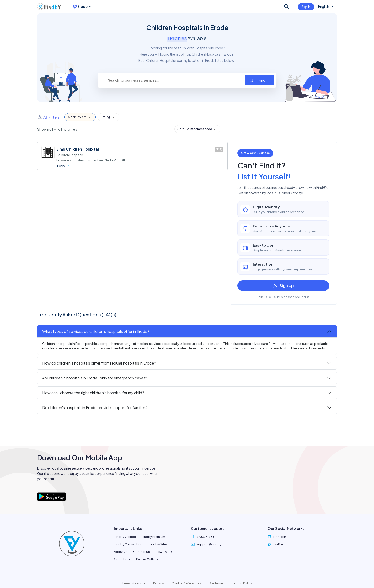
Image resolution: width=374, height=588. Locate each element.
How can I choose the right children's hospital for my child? (93, 393)
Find (262, 80)
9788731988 (205, 537)
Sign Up (283, 286)
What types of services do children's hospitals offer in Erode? (96, 331)
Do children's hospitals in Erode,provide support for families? (95, 407)
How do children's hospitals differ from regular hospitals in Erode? (99, 363)
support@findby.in (210, 544)
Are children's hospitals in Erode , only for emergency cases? (95, 378)
